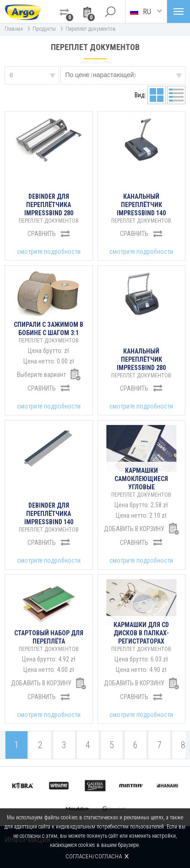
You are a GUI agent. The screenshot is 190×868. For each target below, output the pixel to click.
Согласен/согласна (94, 856)
